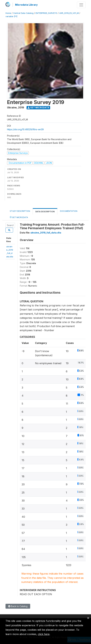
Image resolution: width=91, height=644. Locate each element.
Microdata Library (26, 5)
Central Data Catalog (23, 13)
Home (8, 13)
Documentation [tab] (69, 211)
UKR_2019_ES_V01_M (69, 13)
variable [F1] (11, 16)
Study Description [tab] (20, 211)
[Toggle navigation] (81, 5)
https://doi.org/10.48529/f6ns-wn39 (25, 129)
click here (44, 634)
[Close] (88, 618)
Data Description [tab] (45, 212)
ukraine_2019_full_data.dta (46, 233)
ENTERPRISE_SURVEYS (46, 13)
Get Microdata (38, 108)
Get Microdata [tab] (19, 217)
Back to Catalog (18, 606)
